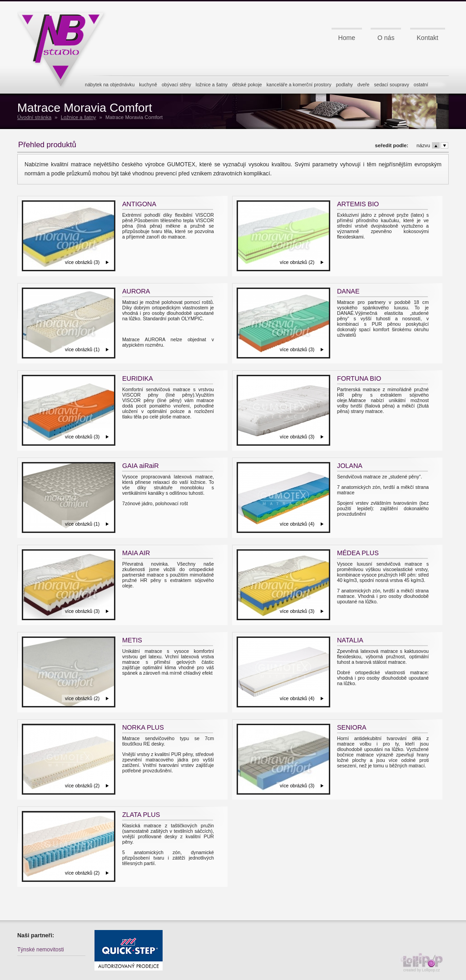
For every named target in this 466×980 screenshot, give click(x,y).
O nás (386, 38)
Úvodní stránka (34, 117)
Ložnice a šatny (79, 117)
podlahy (345, 85)
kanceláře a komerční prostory (299, 85)
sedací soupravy (391, 85)
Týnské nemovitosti (41, 950)
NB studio (65, 47)
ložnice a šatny (212, 85)
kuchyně (148, 85)
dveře (364, 85)
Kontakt (428, 38)
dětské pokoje (247, 85)
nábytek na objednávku (110, 85)
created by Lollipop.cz (424, 963)
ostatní (421, 85)
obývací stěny (176, 85)
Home (347, 38)
